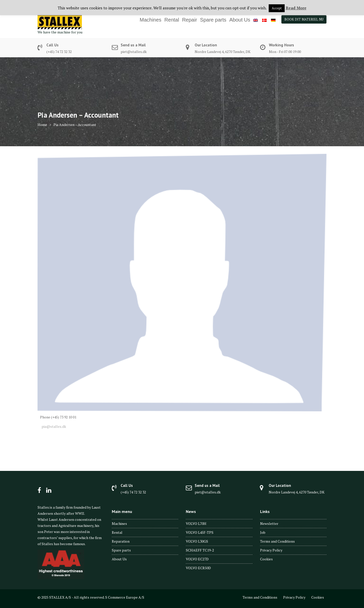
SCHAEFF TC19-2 (200, 550)
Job (263, 532)
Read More (296, 8)
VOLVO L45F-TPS (200, 532)
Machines (151, 20)
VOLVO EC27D (197, 559)
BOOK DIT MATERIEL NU (304, 19)
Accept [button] (277, 8)
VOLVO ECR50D (198, 568)
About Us (240, 20)
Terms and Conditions (277, 541)
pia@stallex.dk (53, 426)
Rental (172, 20)
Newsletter (269, 523)
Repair (189, 20)
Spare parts (213, 20)
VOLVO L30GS (197, 541)
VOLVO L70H (196, 523)
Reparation (121, 541)
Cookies (266, 559)
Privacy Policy (271, 550)
